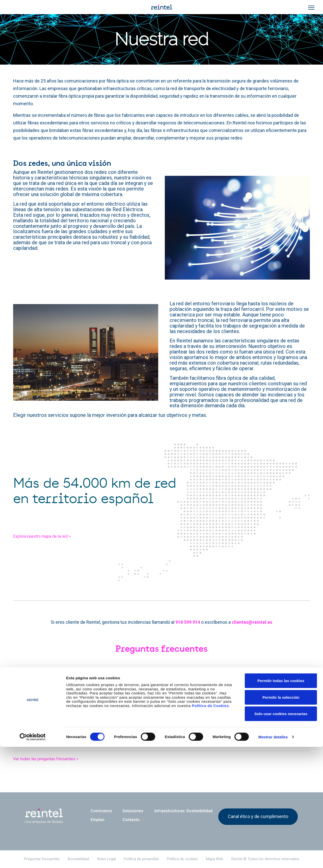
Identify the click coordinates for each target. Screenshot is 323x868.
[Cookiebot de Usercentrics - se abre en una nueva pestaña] (33, 858)
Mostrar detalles (273, 858)
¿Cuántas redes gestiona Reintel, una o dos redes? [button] (93, 703)
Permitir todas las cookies (281, 802)
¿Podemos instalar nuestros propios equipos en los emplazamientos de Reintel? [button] (131, 741)
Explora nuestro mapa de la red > (51, 538)
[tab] (162, 683)
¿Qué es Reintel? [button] (49, 683)
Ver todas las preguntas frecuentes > (55, 758)
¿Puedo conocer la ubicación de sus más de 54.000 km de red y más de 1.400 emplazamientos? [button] (150, 722)
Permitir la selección (281, 818)
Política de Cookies (210, 827)
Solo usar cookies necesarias (281, 835)
